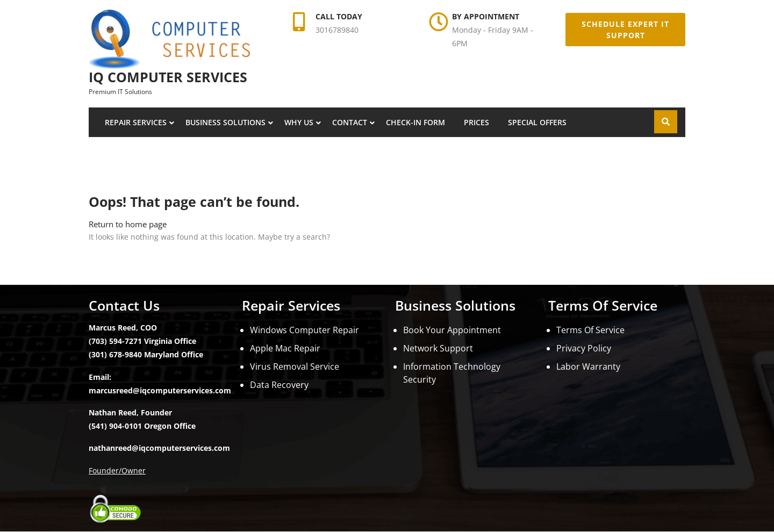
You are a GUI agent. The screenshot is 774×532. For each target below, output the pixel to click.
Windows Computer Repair (304, 330)
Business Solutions (225, 122)
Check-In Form (415, 122)
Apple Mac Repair (285, 348)
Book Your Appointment (452, 330)
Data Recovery (279, 385)
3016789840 (337, 30)
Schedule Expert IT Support (625, 30)
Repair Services (136, 122)
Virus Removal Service (295, 366)
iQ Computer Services (168, 77)
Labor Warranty (588, 366)
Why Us (299, 122)
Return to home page (128, 224)
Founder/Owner (117, 470)
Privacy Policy (584, 348)
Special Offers (537, 122)
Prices (476, 122)
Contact (350, 122)
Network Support (438, 348)
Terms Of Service (590, 330)
